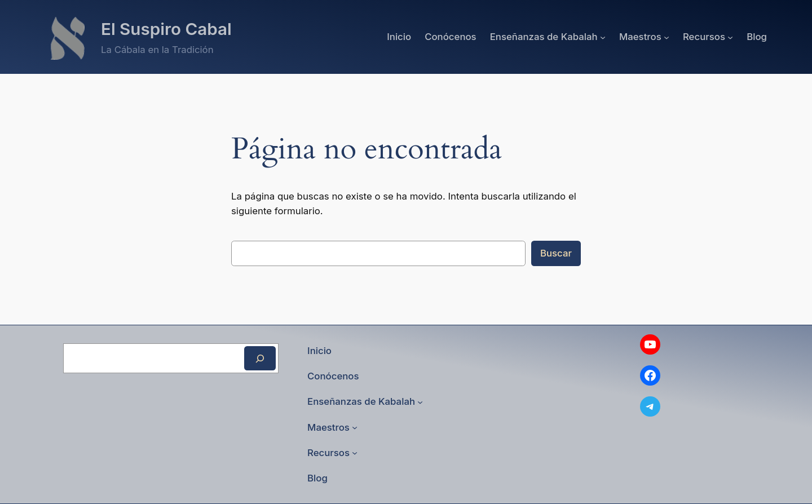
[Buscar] (260, 358)
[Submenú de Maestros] (667, 37)
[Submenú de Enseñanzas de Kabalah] (603, 37)
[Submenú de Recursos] (730, 37)
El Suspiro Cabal (166, 29)
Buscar (556, 253)
